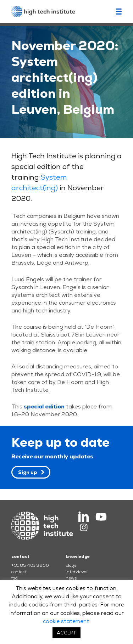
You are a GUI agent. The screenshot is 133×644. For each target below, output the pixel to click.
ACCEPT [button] (66, 633)
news (71, 578)
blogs (71, 565)
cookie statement (66, 621)
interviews (76, 572)
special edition (44, 406)
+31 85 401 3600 (30, 565)
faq (15, 578)
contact (19, 572)
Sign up (28, 472)
